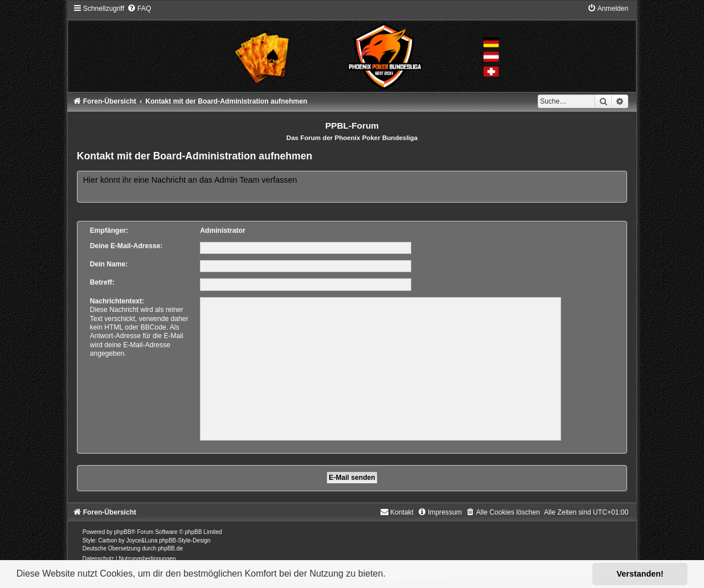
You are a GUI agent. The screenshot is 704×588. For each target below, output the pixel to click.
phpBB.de (170, 548)
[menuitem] (139, 9)
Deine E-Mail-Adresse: (126, 246)
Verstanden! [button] (640, 574)
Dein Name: (109, 264)
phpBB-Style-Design (185, 540)
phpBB (122, 532)
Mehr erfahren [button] (418, 573)
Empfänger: (109, 231)
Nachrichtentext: (117, 301)
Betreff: (102, 282)
